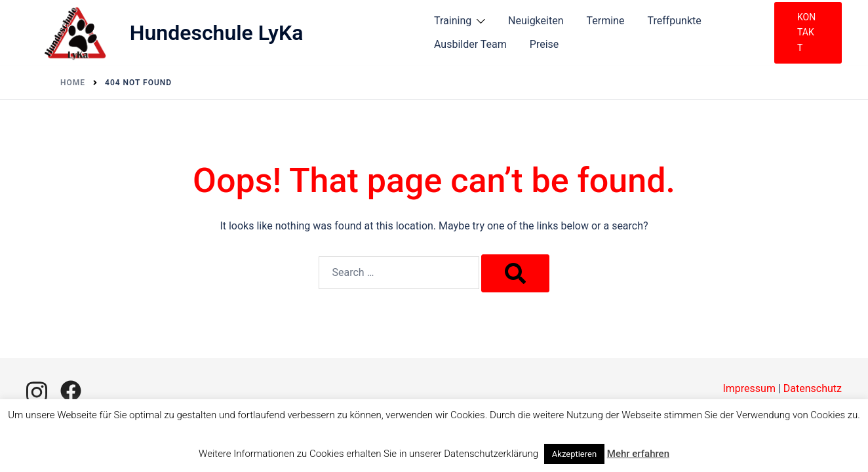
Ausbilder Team (470, 44)
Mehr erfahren (638, 454)
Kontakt (806, 32)
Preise (544, 44)
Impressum (749, 388)
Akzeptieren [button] (574, 454)
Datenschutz (813, 388)
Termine (606, 21)
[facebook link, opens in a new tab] (71, 390)
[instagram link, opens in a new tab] (37, 390)
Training (453, 21)
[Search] (515, 273)
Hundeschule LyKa (217, 33)
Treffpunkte (674, 21)
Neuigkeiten (536, 21)
